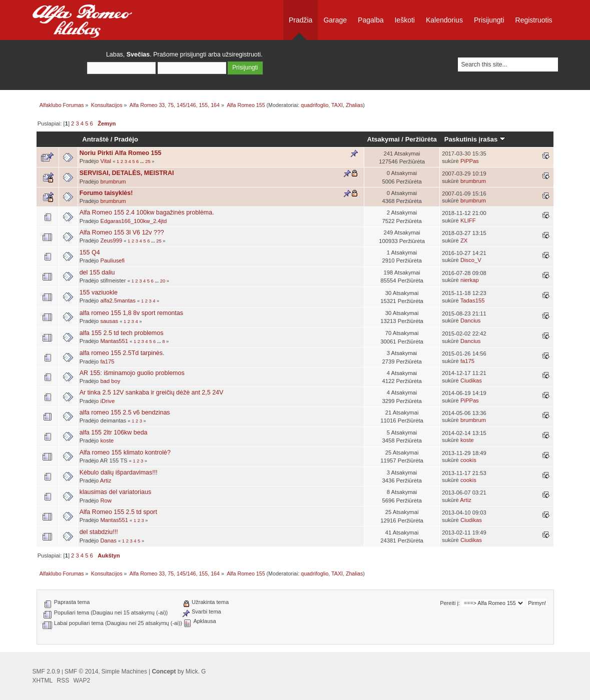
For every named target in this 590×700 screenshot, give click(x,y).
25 (148, 161)
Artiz (106, 480)
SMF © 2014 (82, 671)
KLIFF (468, 220)
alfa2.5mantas (118, 300)
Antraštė (95, 139)
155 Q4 (90, 252)
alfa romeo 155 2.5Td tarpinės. (122, 353)
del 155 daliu (97, 272)
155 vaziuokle (99, 292)
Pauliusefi (112, 260)
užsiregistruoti (241, 54)
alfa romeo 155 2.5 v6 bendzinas (125, 412)
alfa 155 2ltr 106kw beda (114, 432)
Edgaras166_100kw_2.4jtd (133, 221)
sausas (109, 321)
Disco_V (471, 260)
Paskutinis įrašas (475, 139)
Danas (108, 540)
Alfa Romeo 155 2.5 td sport (118, 512)
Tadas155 (473, 300)
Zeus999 (111, 240)
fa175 (107, 361)
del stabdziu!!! (99, 532)
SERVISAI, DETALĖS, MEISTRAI (127, 173)
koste (107, 440)
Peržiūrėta (421, 139)
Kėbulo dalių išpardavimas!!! (119, 472)
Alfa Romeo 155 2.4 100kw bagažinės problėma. (147, 212)
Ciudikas (471, 380)
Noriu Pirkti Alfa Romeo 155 (121, 153)
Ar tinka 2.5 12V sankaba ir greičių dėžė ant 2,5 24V (152, 392)
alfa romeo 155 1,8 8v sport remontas (131, 313)
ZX (464, 240)
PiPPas (470, 161)
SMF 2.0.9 (46, 671)
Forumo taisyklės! (106, 193)
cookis (468, 460)
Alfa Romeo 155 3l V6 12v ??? (122, 232)
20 (163, 281)
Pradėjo (126, 139)
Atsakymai (384, 139)
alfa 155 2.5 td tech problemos (122, 333)
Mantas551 (114, 341)
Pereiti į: (450, 603)
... (143, 161)
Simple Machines (124, 671)
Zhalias (354, 105)
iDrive (107, 401)
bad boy (110, 381)
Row (106, 500)
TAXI (337, 105)
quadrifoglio (315, 105)
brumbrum (113, 181)
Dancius (471, 320)
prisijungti (193, 54)
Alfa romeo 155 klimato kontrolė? (125, 452)
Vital (106, 161)
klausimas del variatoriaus (115, 492)
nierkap (470, 280)
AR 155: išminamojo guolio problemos (132, 373)
